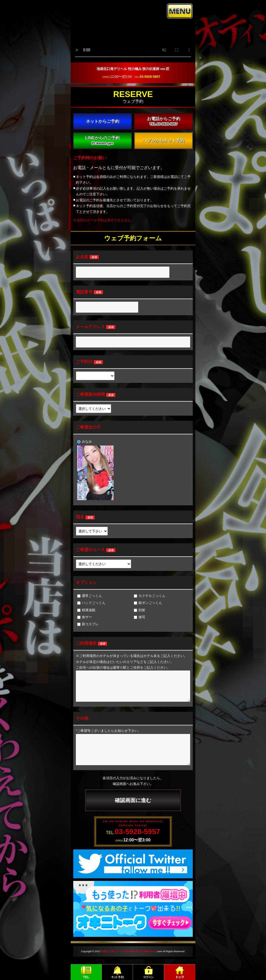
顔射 (139, 610)
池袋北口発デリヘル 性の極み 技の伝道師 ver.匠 (129, 951)
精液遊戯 (86, 610)
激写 (139, 617)
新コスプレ (88, 624)
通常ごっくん (90, 596)
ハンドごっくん (91, 603)
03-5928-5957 (150, 77)
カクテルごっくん (150, 596)
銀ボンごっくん (148, 603)
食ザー (85, 617)
